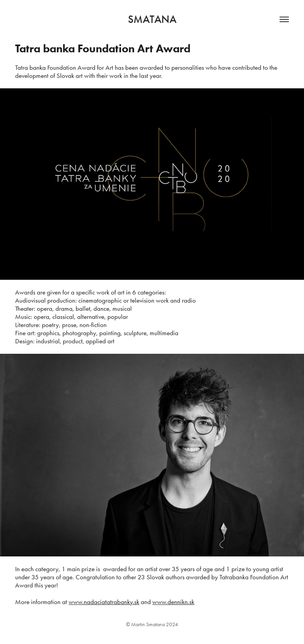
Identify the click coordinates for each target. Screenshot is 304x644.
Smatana (152, 19)
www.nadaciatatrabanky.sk (104, 602)
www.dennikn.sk (173, 602)
